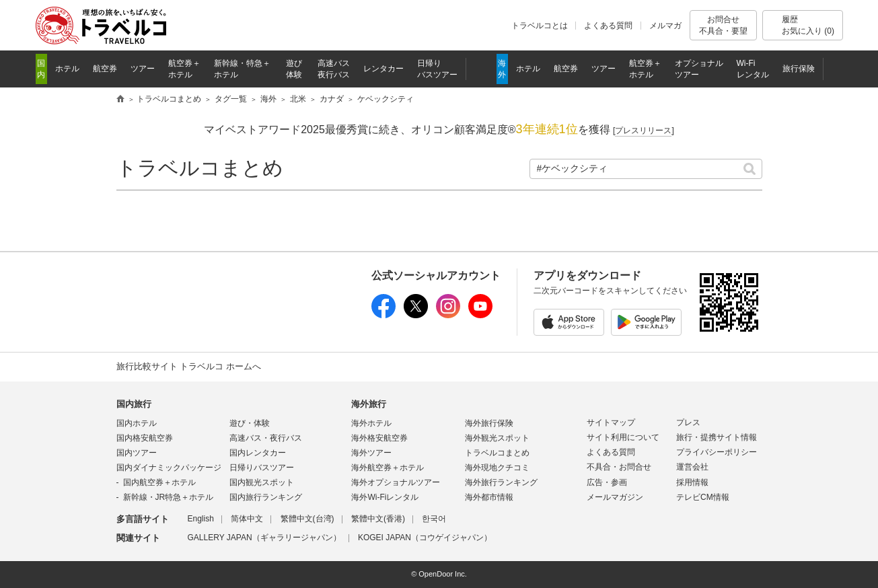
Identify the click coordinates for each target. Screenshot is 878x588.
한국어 (434, 519)
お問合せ (723, 25)
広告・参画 (607, 482)
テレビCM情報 (703, 497)
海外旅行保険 (489, 423)
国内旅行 (134, 404)
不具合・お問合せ (619, 467)
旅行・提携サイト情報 (717, 437)
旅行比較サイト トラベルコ (120, 100)
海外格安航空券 (379, 438)
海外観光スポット (497, 438)
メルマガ (665, 26)
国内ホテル (137, 423)
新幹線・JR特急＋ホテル (169, 497)
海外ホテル (371, 423)
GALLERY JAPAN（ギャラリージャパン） (264, 538)
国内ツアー (137, 453)
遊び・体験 (250, 423)
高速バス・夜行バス (266, 438)
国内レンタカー (258, 453)
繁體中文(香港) (378, 519)
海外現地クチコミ (497, 468)
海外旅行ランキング (501, 482)
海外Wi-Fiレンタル (385, 497)
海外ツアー (371, 453)
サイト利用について (623, 437)
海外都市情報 (489, 497)
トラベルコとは (540, 26)
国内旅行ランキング (266, 497)
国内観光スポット (262, 482)
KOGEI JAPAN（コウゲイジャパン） (425, 538)
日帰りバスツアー (262, 468)
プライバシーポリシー (717, 452)
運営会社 (692, 467)
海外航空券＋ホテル (388, 468)
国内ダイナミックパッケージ (169, 468)
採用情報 (692, 482)
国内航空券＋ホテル (159, 482)
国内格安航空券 (145, 438)
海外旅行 (369, 404)
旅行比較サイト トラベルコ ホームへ (189, 366)
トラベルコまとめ (200, 168)
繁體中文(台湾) (307, 519)
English (201, 519)
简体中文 (247, 519)
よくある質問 (608, 26)
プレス (688, 422)
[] (644, 131)
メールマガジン (615, 497)
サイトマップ (611, 422)
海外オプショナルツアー (396, 482)
